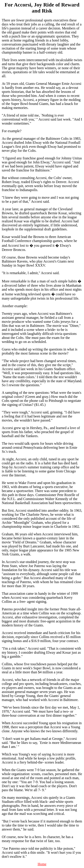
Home (42, 864)
